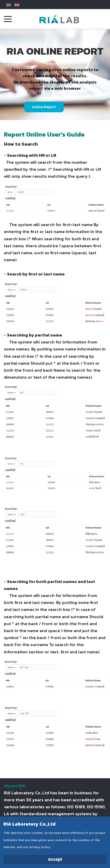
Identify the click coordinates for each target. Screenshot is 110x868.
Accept (55, 859)
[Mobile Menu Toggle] (8, 19)
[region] (55, 74)
